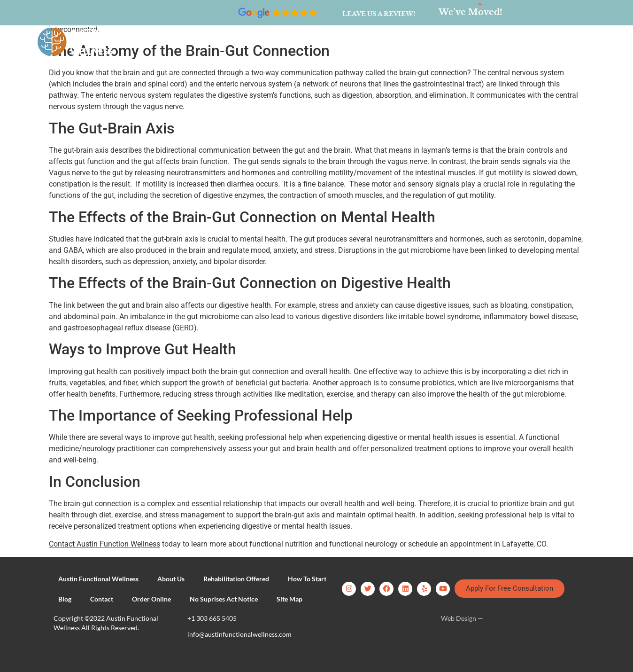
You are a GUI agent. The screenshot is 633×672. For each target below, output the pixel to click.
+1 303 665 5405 (212, 618)
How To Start (322, 42)
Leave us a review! (379, 14)
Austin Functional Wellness (98, 579)
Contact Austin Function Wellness (104, 544)
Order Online (466, 42)
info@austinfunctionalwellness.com (239, 634)
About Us (169, 42)
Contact (410, 42)
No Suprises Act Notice (224, 599)
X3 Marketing (504, 618)
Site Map (289, 599)
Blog (371, 42)
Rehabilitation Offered (242, 42)
